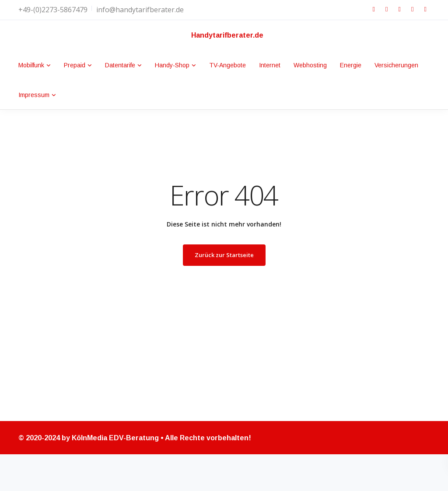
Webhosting (310, 65)
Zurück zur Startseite (224, 255)
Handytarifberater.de (227, 35)
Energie (351, 65)
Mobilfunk (31, 65)
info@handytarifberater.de (140, 10)
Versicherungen (396, 65)
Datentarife (120, 65)
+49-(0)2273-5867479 (53, 10)
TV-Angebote (227, 65)
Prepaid (75, 65)
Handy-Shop (172, 65)
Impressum (34, 95)
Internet (270, 65)
